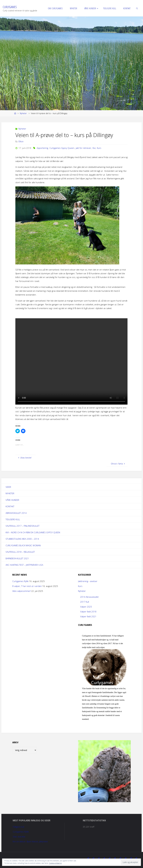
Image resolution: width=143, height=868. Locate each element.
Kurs (99, 148)
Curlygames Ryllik (20, 581)
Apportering (42, 148)
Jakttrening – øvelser (88, 581)
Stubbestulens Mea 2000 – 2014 (22, 539)
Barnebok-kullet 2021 (17, 559)
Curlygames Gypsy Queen (62, 148)
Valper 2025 (86, 607)
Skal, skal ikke (19, 837)
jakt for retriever (83, 148)
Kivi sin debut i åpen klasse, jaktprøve (30, 842)
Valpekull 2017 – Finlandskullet (23, 526)
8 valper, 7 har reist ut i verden (27, 586)
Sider (8, 487)
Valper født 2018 (88, 612)
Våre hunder (12, 500)
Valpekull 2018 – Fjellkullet (20, 552)
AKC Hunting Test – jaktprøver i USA (24, 565)
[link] (137, 8)
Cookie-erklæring (55, 863)
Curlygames (10, 7)
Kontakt (10, 506)
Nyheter (23, 113)
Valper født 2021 (88, 617)
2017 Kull (85, 602)
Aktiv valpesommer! (22, 591)
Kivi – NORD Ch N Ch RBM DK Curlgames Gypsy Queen (33, 533)
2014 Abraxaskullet (89, 597)
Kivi (94, 148)
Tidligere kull (13, 519)
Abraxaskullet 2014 (16, 513)
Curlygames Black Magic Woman (23, 546)
